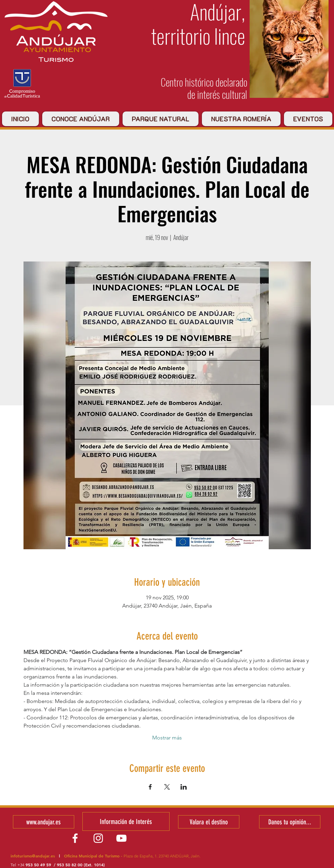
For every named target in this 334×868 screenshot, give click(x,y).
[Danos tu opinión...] (290, 822)
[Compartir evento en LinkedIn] (184, 787)
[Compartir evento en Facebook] (150, 787)
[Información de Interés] (126, 821)
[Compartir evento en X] (167, 787)
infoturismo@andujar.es (33, 856)
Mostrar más (167, 738)
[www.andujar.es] (44, 822)
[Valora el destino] (209, 822)
